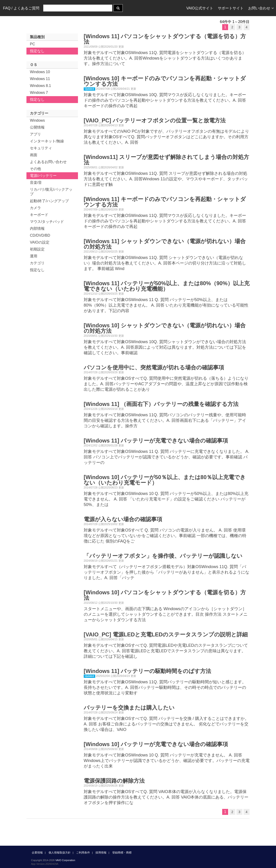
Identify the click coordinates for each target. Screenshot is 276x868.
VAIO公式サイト (200, 8)
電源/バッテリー (43, 176)
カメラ (35, 208)
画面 (34, 155)
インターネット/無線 (47, 141)
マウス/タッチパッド (47, 222)
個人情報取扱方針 (60, 853)
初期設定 (37, 249)
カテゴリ (37, 263)
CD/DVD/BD (40, 235)
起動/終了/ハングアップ (49, 201)
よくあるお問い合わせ (48, 162)
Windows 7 (39, 93)
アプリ (35, 134)
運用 (34, 256)
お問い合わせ (261, 8)
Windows (37, 120)
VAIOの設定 (40, 242)
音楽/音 (36, 183)
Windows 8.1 (40, 86)
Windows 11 (40, 79)
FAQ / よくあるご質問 (21, 8)
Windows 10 (40, 72)
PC (32, 44)
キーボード (39, 215)
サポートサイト (231, 8)
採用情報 (101, 853)
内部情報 (37, 228)
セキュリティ (41, 148)
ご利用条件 (83, 853)
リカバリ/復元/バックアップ (51, 192)
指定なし (37, 51)
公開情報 (37, 127)
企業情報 (37, 853)
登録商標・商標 (122, 853)
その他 (35, 169)
